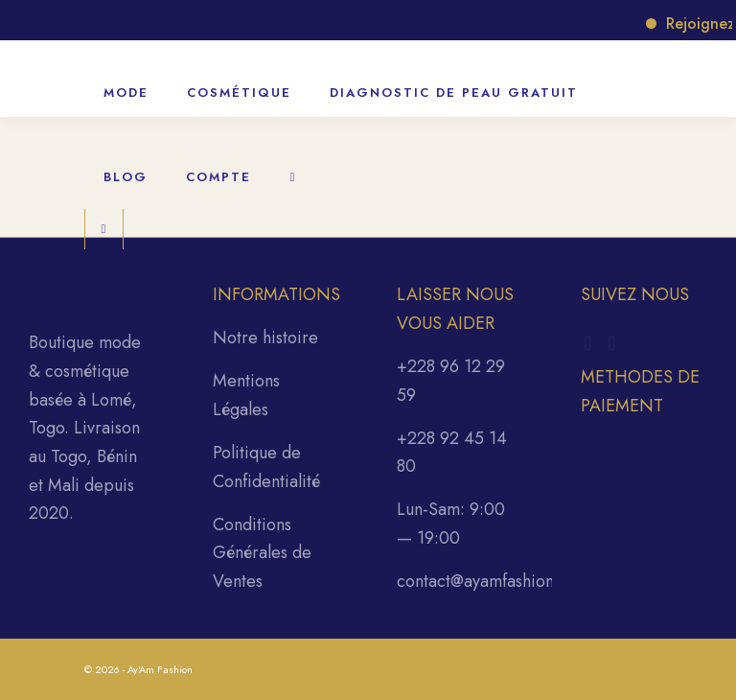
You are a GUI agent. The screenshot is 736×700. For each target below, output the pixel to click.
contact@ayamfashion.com (494, 581)
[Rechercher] (293, 167)
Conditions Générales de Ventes (262, 553)
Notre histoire (265, 338)
